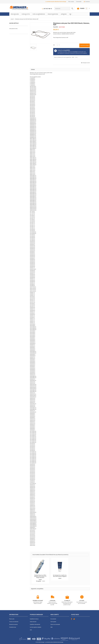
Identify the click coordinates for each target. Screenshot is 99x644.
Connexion (87, 2)
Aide (51, 627)
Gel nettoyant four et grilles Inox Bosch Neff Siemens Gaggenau (60, 576)
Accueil (12, 19)
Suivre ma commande (55, 624)
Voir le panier (53, 622)
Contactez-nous (13, 627)
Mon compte (71, 2)
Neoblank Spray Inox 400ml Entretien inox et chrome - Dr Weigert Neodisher (40, 576)
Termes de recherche (14, 622)
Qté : (54, 45)
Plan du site (12, 619)
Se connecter (53, 619)
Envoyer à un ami (86, 63)
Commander (79, 2)
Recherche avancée (13, 624)
